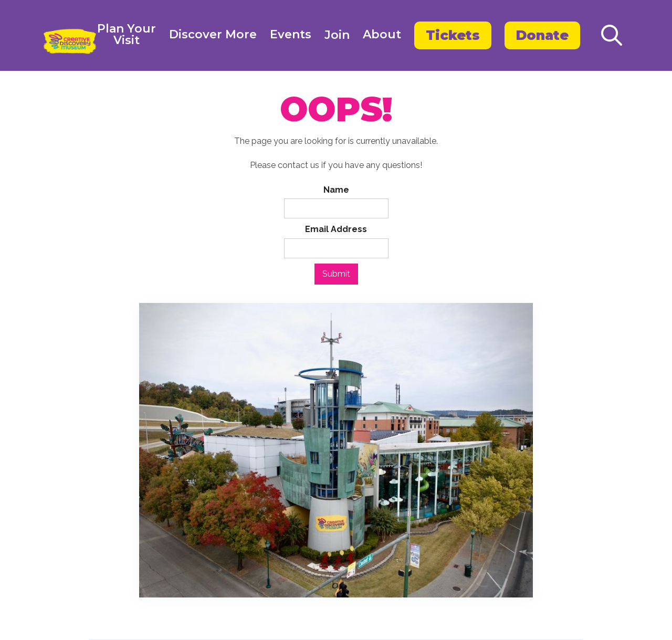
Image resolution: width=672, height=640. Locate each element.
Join (337, 35)
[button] (127, 35)
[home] (70, 41)
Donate (542, 35)
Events (291, 35)
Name (336, 190)
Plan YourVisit (127, 35)
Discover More (213, 35)
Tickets (453, 35)
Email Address (336, 229)
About (382, 35)
